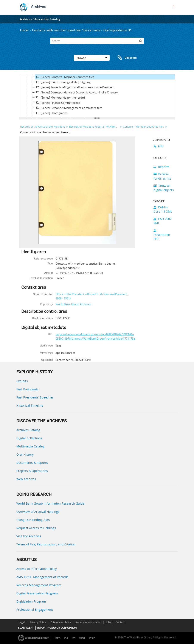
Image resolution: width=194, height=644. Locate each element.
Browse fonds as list (162, 176)
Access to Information (88, 622)
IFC (74, 638)
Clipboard (125, 58)
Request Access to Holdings (36, 528)
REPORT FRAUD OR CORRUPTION (57, 628)
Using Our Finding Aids (33, 520)
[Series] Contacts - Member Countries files (65, 77)
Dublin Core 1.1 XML (163, 209)
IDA (66, 638)
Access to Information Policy (36, 569)
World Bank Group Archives (73, 304)
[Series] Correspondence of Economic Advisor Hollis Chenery (76, 92)
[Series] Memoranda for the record (60, 98)
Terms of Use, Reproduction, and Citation (46, 544)
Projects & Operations (32, 471)
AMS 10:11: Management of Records (42, 577)
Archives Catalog (28, 430)
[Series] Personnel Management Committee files (69, 108)
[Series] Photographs (51, 113)
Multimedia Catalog (30, 446)
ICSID (92, 638)
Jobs (108, 622)
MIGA (82, 638)
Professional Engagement (35, 610)
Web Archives (26, 479)
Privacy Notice (38, 622)
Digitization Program (31, 601)
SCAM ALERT (26, 628)
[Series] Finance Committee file (58, 103)
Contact (120, 622)
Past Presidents (27, 389)
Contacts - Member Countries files (143, 127)
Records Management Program (39, 585)
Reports (161, 167)
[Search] (97, 41)
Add (161, 146)
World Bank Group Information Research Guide (50, 503)
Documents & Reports (32, 463)
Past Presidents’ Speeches (35, 397)
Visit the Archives (29, 536)
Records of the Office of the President (43, 127)
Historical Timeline (30, 405)
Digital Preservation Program (37, 593)
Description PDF (162, 235)
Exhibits (22, 381)
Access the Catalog (47, 19)
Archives (38, 7)
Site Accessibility (61, 622)
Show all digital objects (164, 188)
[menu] (173, 7)
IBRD (58, 638)
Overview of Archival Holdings (38, 512)
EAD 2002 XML (163, 221)
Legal (22, 622)
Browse (92, 58)
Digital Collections (29, 438)
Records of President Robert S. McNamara (94, 127)
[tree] (97, 96)
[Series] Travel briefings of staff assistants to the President (75, 87)
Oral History (25, 454)
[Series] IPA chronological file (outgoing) (63, 82)
